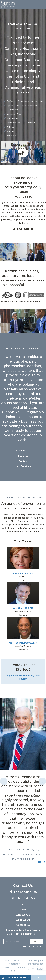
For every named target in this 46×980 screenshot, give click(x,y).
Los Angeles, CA (23, 892)
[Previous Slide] (4, 781)
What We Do (23, 920)
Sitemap (8, 967)
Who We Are (23, 915)
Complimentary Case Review (23, 930)
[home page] (8, 5)
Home (23, 910)
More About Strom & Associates (21, 302)
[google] (23, 904)
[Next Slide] (42, 781)
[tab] (39, 862)
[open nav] (42, 5)
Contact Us (23, 925)
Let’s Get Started (23, 229)
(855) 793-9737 (23, 898)
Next (36, 942)
